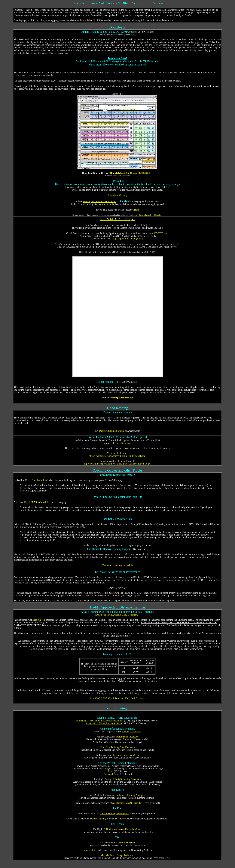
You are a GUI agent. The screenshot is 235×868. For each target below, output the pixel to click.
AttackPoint (89, 850)
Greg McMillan (39, 480)
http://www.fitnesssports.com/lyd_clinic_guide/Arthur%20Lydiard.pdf (118, 464)
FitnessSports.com (123, 443)
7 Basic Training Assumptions (115, 814)
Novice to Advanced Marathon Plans (124, 829)
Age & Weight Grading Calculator (125, 779)
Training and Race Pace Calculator (100, 201)
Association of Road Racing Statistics (104, 723)
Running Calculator (131, 732)
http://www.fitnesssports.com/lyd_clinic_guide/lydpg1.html (117, 456)
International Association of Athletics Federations (100, 721)
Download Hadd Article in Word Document (117, 615)
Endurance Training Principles (130, 795)
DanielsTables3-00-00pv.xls (150, 215)
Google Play (137, 239)
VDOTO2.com (161, 233)
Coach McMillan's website (37, 502)
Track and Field (111, 774)
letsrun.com (40, 620)
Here (136, 210)
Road (111, 771)
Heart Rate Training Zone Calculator (118, 747)
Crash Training (98, 819)
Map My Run (107, 855)
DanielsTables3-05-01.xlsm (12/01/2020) (130, 173)
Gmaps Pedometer (125, 855)
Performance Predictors (127, 737)
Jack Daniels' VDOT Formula (127, 803)
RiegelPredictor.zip (123, 398)
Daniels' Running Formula (112, 431)
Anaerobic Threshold (125, 843)
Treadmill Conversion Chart (126, 755)
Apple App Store (120, 239)
